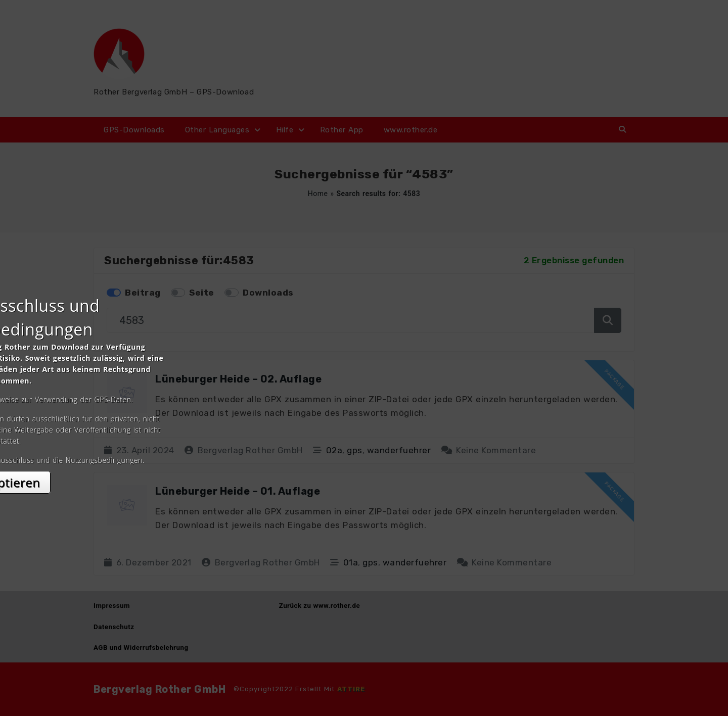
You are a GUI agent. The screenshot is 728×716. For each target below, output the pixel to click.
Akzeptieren (364, 448)
